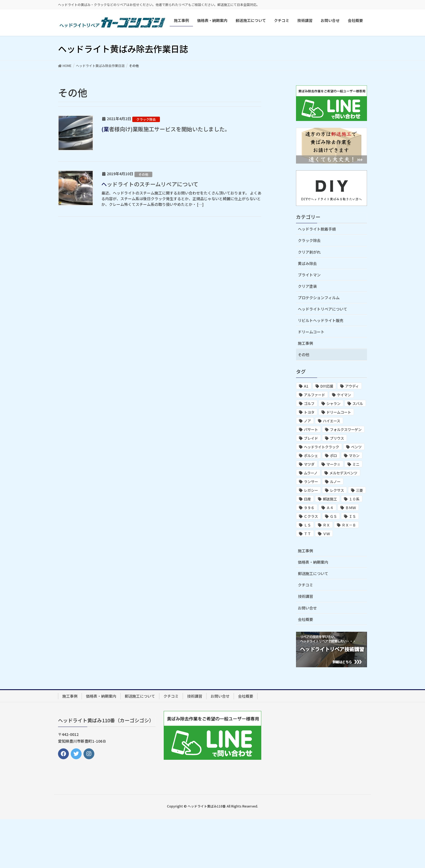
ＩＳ (352, 516)
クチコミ (305, 585)
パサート (311, 430)
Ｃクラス (311, 516)
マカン (354, 456)
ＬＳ (307, 525)
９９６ (309, 508)
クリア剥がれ (309, 252)
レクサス (337, 490)
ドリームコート (311, 332)
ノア (307, 421)
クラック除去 (146, 119)
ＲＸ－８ (349, 525)
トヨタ (309, 412)
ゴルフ (309, 403)
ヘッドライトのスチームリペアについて (150, 184)
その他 (143, 174)
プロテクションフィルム (319, 298)
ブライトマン (309, 275)
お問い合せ (307, 608)
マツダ (309, 464)
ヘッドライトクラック (321, 447)
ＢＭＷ (351, 508)
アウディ (352, 386)
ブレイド (311, 438)
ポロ (333, 456)
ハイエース (331, 421)
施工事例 (305, 343)
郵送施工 (330, 499)
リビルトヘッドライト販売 (321, 320)
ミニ (356, 464)
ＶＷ (326, 534)
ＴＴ (307, 534)
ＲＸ (326, 525)
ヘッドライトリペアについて (323, 309)
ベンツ (356, 447)
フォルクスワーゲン (346, 430)
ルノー (335, 482)
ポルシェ (311, 456)
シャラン (333, 403)
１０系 (354, 499)
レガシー (311, 490)
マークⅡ (333, 464)
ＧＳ (333, 516)
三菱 (359, 490)
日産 (307, 499)
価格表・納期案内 (313, 562)
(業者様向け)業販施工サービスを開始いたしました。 (166, 129)
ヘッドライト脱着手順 (317, 229)
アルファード (314, 395)
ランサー (311, 482)
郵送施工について (313, 573)
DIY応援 (327, 386)
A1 (306, 386)
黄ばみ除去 (307, 263)
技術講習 (305, 596)
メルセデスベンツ (343, 473)
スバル (358, 403)
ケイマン (344, 395)
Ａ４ (330, 508)
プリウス (337, 438)
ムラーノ (311, 473)
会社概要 (305, 619)
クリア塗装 (307, 286)
